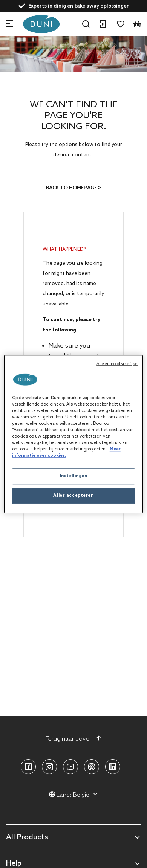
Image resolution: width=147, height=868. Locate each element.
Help (14, 864)
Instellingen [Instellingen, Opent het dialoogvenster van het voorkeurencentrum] (74, 476)
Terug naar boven (74, 739)
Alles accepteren (73, 496)
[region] (74, 434)
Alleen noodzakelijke (117, 364)
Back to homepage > (74, 188)
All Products (27, 838)
